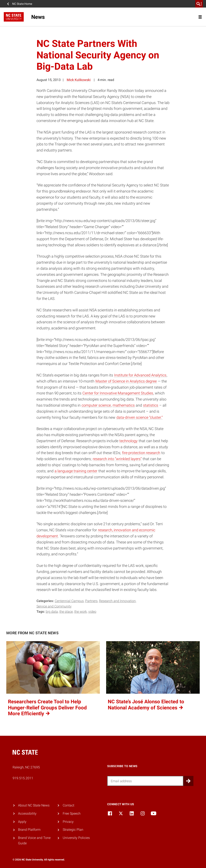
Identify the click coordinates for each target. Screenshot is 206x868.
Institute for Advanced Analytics (140, 375)
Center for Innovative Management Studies (118, 393)
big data (52, 612)
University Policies (76, 838)
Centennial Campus (69, 601)
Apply (22, 822)
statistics (151, 405)
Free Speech (72, 813)
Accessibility (27, 813)
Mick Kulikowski (79, 80)
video (92, 612)
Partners (91, 601)
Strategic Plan (73, 830)
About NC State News (34, 805)
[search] (199, 4)
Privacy (68, 822)
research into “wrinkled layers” (117, 459)
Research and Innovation (117, 601)
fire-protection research (141, 453)
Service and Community (54, 606)
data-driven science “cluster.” (140, 417)
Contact (68, 805)
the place (66, 612)
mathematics (124, 405)
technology (128, 441)
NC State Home (22, 4)
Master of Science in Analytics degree (126, 381)
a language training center (76, 471)
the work (81, 612)
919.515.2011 (23, 778)
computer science (96, 405)
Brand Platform (29, 830)
